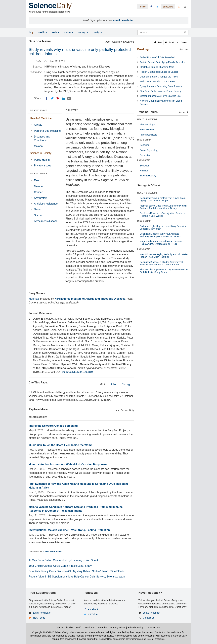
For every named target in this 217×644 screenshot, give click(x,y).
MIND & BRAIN (144, 140)
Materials (34, 299)
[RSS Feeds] (178, 7)
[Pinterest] (58, 98)
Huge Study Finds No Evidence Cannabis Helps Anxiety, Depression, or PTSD (161, 243)
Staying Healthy (148, 176)
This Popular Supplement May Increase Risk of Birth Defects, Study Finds (164, 271)
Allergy (38, 125)
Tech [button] (55, 32)
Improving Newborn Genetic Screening (53, 426)
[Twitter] (52, 98)
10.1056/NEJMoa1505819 (77, 372)
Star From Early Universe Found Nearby (161, 91)
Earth (37, 180)
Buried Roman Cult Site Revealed (157, 57)
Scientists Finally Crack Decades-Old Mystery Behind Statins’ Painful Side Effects (77, 571)
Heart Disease (147, 130)
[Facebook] (46, 98)
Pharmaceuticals (148, 135)
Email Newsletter (42, 613)
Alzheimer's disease (46, 221)
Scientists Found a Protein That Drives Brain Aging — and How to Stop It (163, 199)
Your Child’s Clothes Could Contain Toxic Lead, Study (60, 566)
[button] (158, 42)
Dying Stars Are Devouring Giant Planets (161, 86)
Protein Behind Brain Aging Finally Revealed (163, 62)
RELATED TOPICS (39, 110)
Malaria (38, 146)
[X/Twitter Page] (158, 7)
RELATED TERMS (38, 173)
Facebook (93, 609)
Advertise (102, 628)
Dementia (145, 155)
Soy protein (41, 198)
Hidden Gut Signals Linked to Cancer (159, 72)
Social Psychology (149, 150)
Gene (37, 209)
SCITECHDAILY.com (52, 552)
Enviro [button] (68, 32)
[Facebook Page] (151, 7)
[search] (185, 32)
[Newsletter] (185, 7)
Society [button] (83, 32)
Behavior (144, 145)
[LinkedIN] (63, 98)
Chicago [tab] (126, 384)
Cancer (38, 192)
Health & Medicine (41, 118)
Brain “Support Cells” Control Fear (157, 81)
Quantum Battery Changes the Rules (159, 77)
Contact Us (149, 618)
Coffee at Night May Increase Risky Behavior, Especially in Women (163, 227)
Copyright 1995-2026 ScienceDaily (50, 632)
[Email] (69, 98)
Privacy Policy (118, 628)
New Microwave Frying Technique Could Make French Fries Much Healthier (164, 256)
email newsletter (123, 20)
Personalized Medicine (47, 131)
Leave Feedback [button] (152, 613)
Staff (78, 628)
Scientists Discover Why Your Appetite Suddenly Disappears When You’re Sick (160, 235)
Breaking (143, 49)
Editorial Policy (136, 628)
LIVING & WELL (145, 160)
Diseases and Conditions (42, 139)
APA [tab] (113, 384)
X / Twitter (93, 614)
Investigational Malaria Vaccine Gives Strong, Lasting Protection (69, 530)
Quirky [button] (97, 32)
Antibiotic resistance (46, 204)
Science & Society (41, 153)
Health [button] (42, 32)
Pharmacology (147, 125)
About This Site (65, 628)
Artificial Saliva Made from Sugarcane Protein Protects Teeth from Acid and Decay (163, 207)
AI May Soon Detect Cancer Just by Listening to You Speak (64, 560)
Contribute (89, 628)
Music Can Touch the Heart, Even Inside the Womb (61, 445)
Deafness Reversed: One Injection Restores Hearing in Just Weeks (162, 214)
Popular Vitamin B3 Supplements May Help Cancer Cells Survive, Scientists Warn (77, 577)
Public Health (42, 160)
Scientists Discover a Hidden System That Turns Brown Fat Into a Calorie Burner (161, 263)
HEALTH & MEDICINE (147, 119)
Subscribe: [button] (168, 7)
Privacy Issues (43, 166)
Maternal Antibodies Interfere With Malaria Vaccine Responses (68, 465)
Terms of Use (153, 628)
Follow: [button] (142, 7)
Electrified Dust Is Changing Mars (157, 67)
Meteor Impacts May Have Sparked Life (160, 96)
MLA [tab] (102, 384)
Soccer (38, 215)
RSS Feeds (39, 618)
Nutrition (144, 171)
